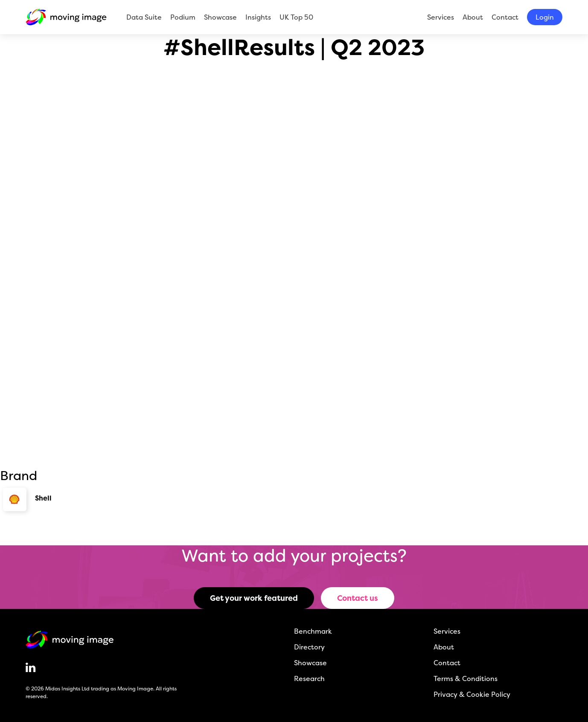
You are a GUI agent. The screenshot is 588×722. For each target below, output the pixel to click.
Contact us (358, 598)
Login (545, 17)
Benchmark (313, 631)
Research (309, 678)
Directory (309, 647)
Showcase (220, 17)
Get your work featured (254, 598)
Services (441, 17)
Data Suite (144, 17)
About (473, 17)
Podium (183, 17)
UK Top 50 (296, 17)
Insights (258, 17)
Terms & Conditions (466, 678)
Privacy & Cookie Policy (472, 694)
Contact (505, 17)
